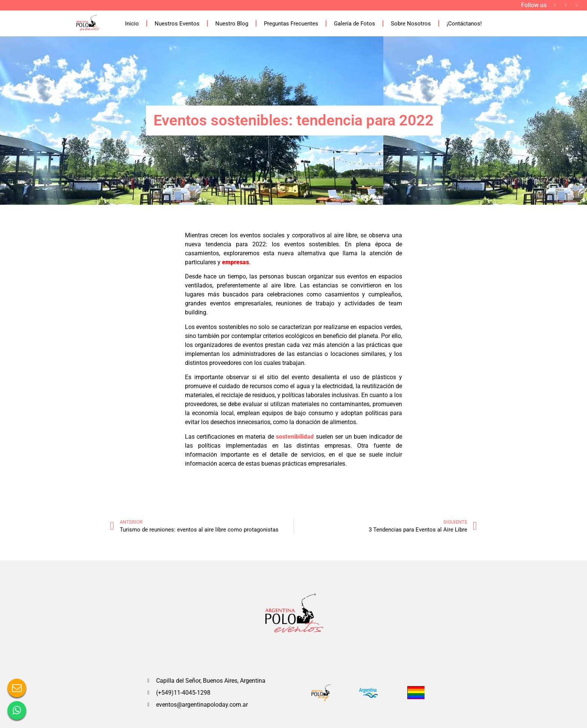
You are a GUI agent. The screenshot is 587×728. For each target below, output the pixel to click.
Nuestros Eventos (177, 24)
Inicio (132, 24)
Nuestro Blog (232, 24)
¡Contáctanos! (464, 24)
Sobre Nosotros (411, 24)
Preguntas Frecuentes (291, 24)
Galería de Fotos (355, 24)
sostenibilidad (295, 437)
